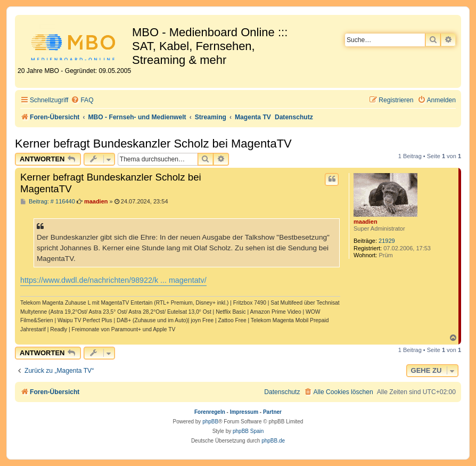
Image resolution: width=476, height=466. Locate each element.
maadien (366, 222)
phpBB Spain (248, 431)
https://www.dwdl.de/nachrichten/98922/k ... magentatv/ (113, 280)
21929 (387, 241)
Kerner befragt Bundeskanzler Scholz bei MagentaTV (153, 144)
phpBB (210, 422)
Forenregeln (210, 412)
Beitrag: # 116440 (48, 202)
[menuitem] (82, 100)
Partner (272, 412)
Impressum (244, 412)
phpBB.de (273, 441)
